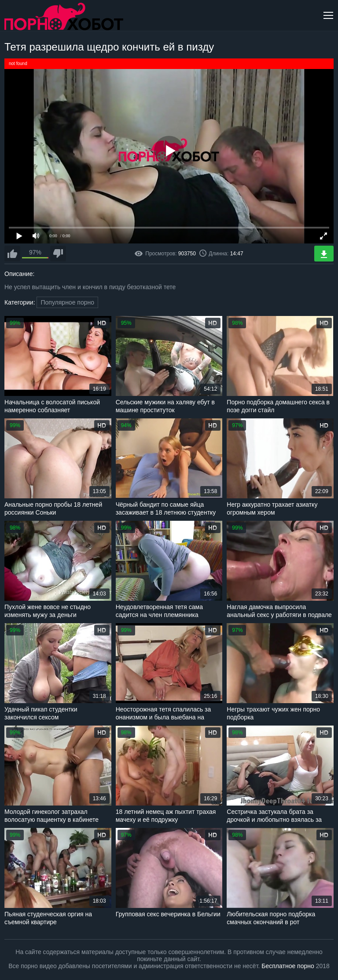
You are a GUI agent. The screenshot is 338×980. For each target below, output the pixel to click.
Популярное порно (67, 302)
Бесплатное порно (288, 966)
